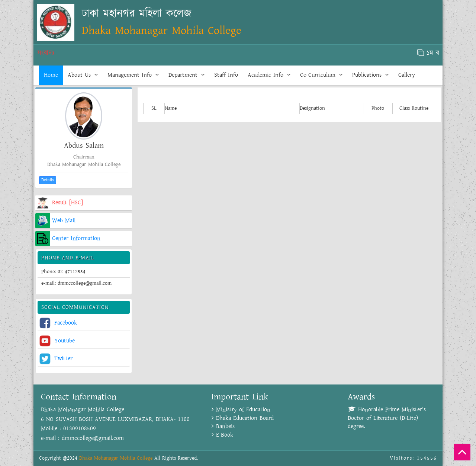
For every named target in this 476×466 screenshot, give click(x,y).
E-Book (222, 435)
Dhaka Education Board (243, 418)
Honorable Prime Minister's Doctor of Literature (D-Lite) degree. (387, 418)
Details (48, 180)
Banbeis (223, 426)
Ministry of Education (241, 410)
